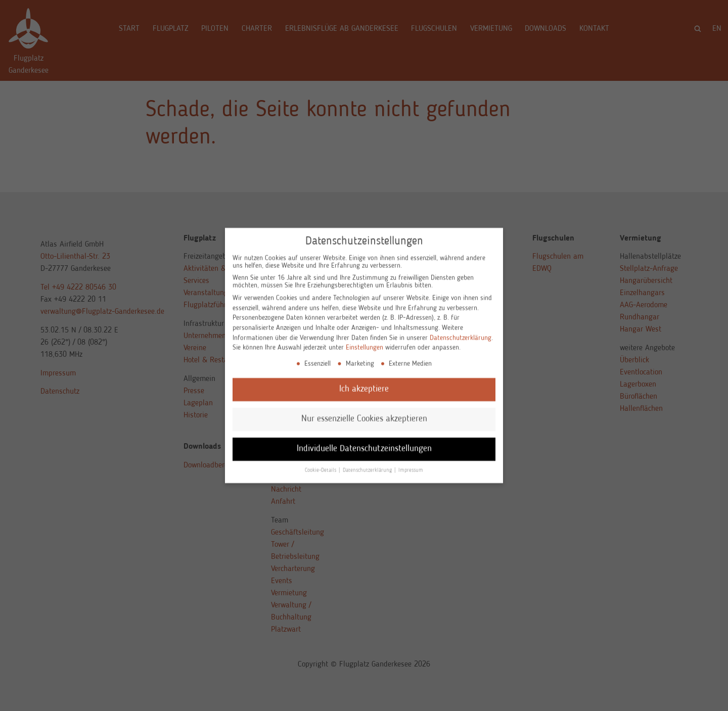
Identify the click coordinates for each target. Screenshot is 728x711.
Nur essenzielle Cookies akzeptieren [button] (364, 409)
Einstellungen (365, 338)
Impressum (411, 461)
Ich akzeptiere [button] (364, 379)
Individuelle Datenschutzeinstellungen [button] (364, 439)
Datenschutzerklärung (461, 328)
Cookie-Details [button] (321, 461)
